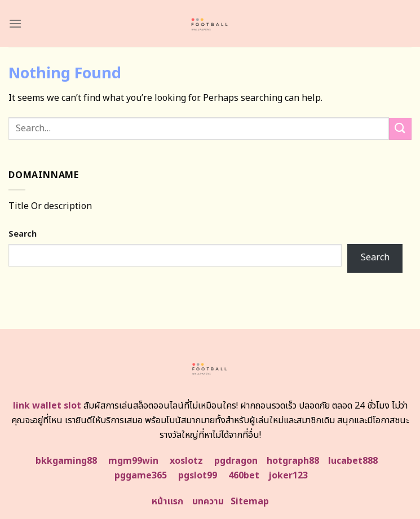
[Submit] (400, 129)
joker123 (288, 476)
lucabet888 (353, 461)
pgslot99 (198, 476)
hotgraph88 (293, 461)
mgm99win (133, 461)
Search (23, 234)
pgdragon (236, 461)
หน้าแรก (167, 502)
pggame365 (141, 476)
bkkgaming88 (66, 461)
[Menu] (15, 23)
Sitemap (250, 502)
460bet (244, 476)
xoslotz (186, 461)
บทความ (208, 502)
